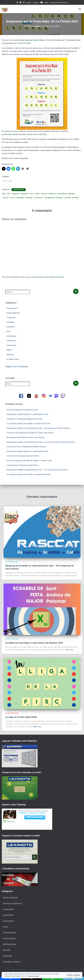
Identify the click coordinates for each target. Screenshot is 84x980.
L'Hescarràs (38, 198)
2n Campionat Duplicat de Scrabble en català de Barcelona (28, 474)
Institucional (11, 341)
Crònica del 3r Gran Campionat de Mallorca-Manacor (26, 447)
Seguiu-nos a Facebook (17, 366)
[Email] (73, 978)
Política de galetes (33, 976)
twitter (20, 3)
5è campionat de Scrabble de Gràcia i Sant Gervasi (26, 437)
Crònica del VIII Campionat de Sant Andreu (23, 465)
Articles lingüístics (13, 313)
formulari (8, 134)
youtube (42, 3)
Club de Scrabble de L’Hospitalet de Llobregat (58, 194)
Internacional (11, 345)
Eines (9, 331)
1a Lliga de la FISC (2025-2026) (21, 717)
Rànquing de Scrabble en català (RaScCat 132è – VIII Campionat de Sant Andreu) (37, 470)
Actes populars (18, 190)
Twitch (46, 3)
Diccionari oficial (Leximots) (59, 3)
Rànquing (10, 355)
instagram (24, 3)
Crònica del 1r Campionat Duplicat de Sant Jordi (24, 419)
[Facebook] (10, 978)
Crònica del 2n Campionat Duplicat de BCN (23, 456)
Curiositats (10, 322)
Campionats (11, 317)
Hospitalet (29, 198)
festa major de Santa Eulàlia (32, 40)
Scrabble (75, 198)
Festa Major (20, 198)
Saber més (69, 650)
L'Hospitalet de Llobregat (53, 198)
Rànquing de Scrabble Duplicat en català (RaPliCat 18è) (27, 451)
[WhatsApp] (52, 978)
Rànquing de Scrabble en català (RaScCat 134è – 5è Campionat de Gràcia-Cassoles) (38, 428)
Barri (32, 194)
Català (37, 194)
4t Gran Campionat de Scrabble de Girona (22, 410)
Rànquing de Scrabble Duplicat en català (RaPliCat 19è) (27, 414)
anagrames (25, 194)
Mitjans (9, 350)
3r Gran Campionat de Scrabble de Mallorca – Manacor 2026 (29, 461)
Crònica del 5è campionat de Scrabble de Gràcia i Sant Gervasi (30, 433)
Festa (12, 198)
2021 (9, 194)
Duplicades (11, 327)
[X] (31, 978)
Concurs (5, 198)
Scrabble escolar (13, 359)
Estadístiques (12, 336)
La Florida (67, 198)
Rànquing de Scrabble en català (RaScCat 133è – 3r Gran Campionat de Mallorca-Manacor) (41, 442)
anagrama (16, 194)
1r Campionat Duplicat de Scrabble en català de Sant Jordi (28, 424)
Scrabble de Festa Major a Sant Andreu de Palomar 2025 (34, 643)
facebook (17, 3)
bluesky (29, 3)
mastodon (36, 3)
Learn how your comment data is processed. (48, 277)
